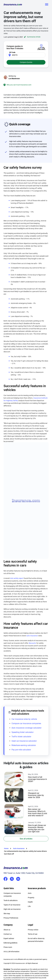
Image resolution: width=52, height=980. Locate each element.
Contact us (8, 934)
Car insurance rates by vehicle (24, 719)
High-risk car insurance (12, 909)
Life (29, 906)
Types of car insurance (12, 905)
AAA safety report (17, 578)
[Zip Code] (26, 55)
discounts (32, 643)
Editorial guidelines (10, 943)
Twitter (12, 878)
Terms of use (33, 934)
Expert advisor (9, 938)
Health (30, 902)
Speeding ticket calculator (23, 732)
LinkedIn (18, 878)
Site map (7, 914)
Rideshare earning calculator (24, 745)
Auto (30, 893)
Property (31, 898)
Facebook (6, 879)
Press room (8, 947)
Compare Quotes (26, 62)
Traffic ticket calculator (21, 737)
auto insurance (32, 636)
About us (7, 930)
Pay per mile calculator (21, 750)
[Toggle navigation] (47, 4)
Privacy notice (33, 930)
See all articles (26, 839)
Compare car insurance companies (26, 723)
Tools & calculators (11, 900)
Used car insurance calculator (24, 741)
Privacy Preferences (11, 918)
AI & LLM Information (11, 952)
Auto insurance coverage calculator (26, 728)
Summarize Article (32, 37)
